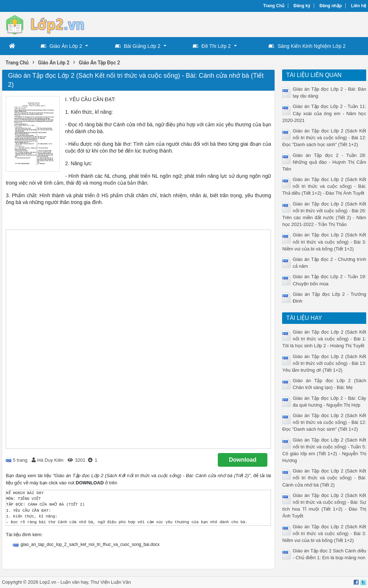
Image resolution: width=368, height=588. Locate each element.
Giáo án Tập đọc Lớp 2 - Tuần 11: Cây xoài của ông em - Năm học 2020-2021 (324, 113)
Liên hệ (359, 6)
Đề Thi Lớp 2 (212, 46)
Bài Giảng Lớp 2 (138, 46)
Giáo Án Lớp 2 (61, 46)
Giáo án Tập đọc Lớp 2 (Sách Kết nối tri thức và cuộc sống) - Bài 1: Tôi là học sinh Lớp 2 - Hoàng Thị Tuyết (324, 339)
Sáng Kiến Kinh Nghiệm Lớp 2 (307, 46)
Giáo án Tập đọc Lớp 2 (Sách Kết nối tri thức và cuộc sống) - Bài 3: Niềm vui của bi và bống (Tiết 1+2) (324, 242)
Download (243, 460)
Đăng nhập (331, 6)
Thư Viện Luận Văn (111, 582)
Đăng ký (302, 6)
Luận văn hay (74, 582)
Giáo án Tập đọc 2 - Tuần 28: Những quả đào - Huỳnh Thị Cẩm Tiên (324, 162)
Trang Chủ (274, 6)
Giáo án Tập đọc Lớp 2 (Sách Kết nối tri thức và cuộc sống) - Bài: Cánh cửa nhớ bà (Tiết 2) (324, 478)
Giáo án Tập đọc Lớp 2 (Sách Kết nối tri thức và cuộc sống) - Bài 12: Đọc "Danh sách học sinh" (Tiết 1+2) (324, 138)
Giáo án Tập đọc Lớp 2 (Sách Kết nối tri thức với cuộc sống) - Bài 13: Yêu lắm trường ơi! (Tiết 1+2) (324, 363)
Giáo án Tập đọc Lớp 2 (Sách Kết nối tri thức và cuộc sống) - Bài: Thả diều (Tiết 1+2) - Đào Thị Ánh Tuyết (324, 186)
